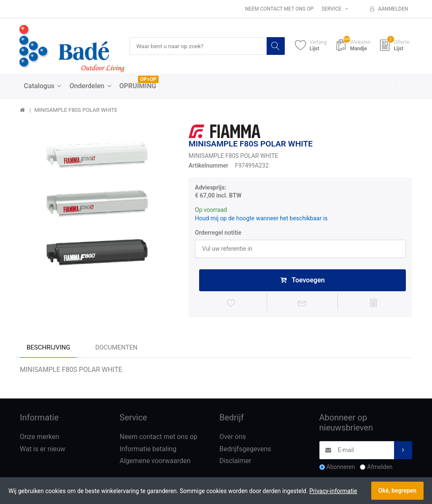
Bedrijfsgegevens (245, 450)
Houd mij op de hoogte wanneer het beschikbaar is (261, 219)
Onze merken (39, 438)
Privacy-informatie (333, 491)
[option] (98, 203)
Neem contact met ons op (279, 9)
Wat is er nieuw (43, 450)
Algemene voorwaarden (155, 462)
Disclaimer (235, 462)
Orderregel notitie (218, 233)
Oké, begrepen (397, 490)
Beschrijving (48, 349)
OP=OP (148, 80)
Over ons (233, 438)
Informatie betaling (148, 450)
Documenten (116, 349)
